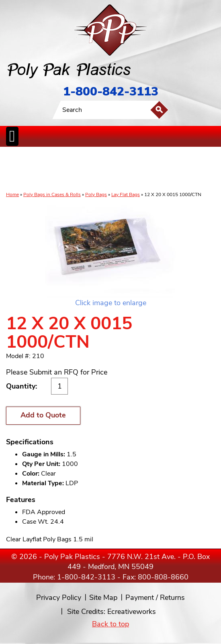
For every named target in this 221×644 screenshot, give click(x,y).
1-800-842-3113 (111, 92)
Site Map (103, 597)
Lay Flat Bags (126, 194)
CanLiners (111, 170)
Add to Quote (43, 415)
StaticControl (92, 170)
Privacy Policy (59, 597)
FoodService (157, 170)
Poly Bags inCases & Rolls (15, 170)
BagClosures (180, 170)
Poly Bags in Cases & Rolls (52, 194)
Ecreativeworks (132, 612)
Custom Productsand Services (206, 170)
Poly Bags (96, 194)
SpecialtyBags (133, 170)
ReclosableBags (65, 170)
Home (12, 194)
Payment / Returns (155, 597)
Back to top (110, 624)
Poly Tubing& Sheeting (37, 170)
